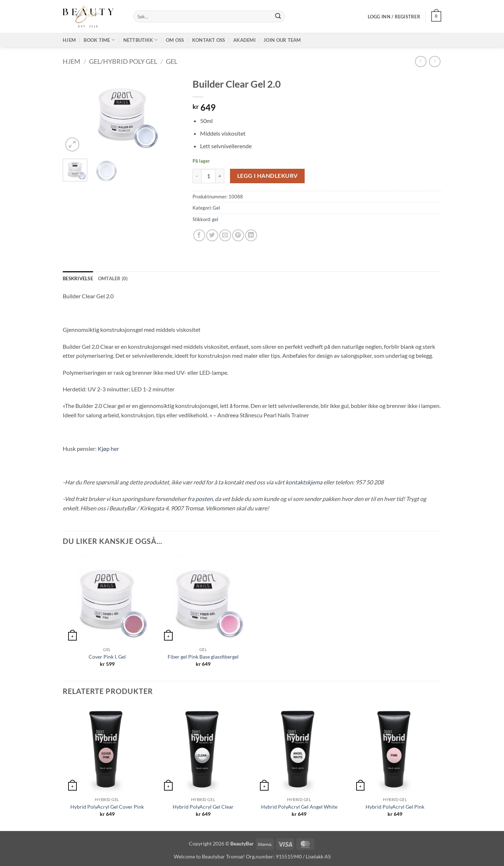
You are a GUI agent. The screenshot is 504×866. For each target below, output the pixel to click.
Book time (99, 40)
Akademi (244, 40)
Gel (172, 61)
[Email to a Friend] (225, 235)
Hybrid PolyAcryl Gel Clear (203, 807)
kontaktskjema (304, 482)
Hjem (69, 40)
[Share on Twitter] (212, 235)
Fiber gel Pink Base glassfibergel (203, 657)
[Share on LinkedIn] (251, 235)
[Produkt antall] (208, 176)
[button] (394, 17)
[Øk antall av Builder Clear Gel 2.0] (220, 176)
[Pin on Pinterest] (238, 235)
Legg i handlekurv (268, 176)
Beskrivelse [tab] (78, 278)
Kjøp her (108, 449)
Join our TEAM (282, 40)
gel (215, 219)
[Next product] (421, 61)
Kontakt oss (209, 40)
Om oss (175, 40)
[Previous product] (435, 61)
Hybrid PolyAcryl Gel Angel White (299, 807)
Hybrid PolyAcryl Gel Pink (395, 807)
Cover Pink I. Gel (107, 657)
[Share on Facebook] (199, 235)
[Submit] (278, 17)
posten (204, 499)
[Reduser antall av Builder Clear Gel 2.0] (197, 176)
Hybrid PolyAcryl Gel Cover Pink (107, 807)
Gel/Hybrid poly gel (123, 61)
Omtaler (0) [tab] (113, 278)
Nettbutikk (141, 40)
